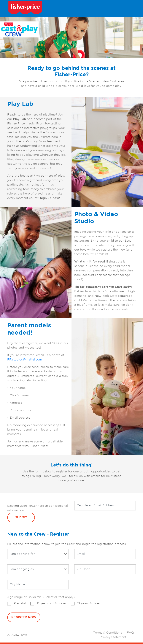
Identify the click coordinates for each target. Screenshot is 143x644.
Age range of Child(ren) (41, 597)
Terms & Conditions (108, 633)
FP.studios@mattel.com (25, 360)
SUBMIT (21, 517)
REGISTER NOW (24, 617)
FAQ (130, 633)
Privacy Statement (113, 637)
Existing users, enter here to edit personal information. (38, 508)
